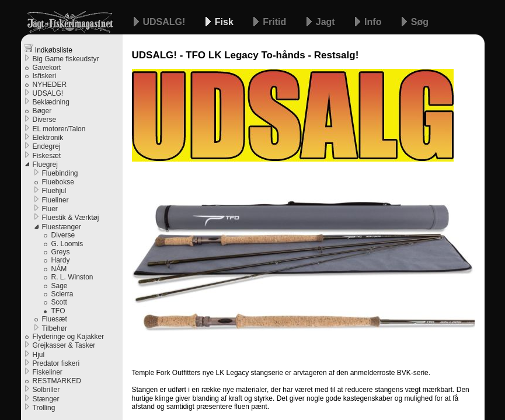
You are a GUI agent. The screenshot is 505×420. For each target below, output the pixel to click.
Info (374, 22)
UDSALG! (166, 22)
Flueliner (55, 200)
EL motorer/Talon (59, 129)
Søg (420, 22)
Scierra (62, 294)
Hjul (39, 355)
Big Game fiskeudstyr (66, 59)
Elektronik (48, 138)
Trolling (44, 408)
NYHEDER (50, 85)
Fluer (50, 209)
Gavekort (47, 68)
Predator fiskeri (56, 363)
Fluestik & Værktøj (71, 218)
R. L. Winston (72, 277)
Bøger (42, 111)
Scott (59, 302)
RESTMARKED (57, 381)
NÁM (59, 269)
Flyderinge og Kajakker (69, 337)
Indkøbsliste (48, 49)
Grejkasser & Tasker (64, 345)
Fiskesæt (47, 156)
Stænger (46, 399)
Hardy (61, 260)
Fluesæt (55, 319)
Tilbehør (55, 328)
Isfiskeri (45, 76)
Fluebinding (60, 173)
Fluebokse (58, 182)
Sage (60, 286)
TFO (58, 311)
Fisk (225, 22)
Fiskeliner (48, 372)
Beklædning (51, 102)
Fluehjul (54, 191)
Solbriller (46, 390)
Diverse (45, 120)
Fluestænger (62, 227)
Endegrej (47, 146)
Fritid (276, 22)
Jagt (327, 22)
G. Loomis (67, 244)
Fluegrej (45, 164)
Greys (61, 252)
